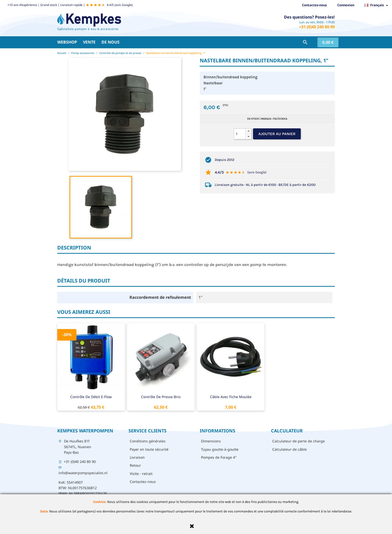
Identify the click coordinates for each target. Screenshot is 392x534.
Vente (89, 42)
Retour (135, 465)
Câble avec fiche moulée (231, 397)
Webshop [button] (67, 42)
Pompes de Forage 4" (219, 457)
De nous (110, 42)
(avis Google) (257, 172)
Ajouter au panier (277, 134)
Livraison (137, 457)
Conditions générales (148, 441)
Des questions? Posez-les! (309, 17)
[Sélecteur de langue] (377, 5)
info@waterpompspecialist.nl (83, 473)
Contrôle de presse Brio (161, 397)
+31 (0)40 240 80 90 (317, 27)
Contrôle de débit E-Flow (91, 397)
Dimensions (211, 441)
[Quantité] (240, 134)
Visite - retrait (141, 474)
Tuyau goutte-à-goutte (220, 449)
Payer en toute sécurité (149, 449)
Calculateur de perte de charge (298, 441)
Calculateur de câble (289, 449)
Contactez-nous (314, 5)
